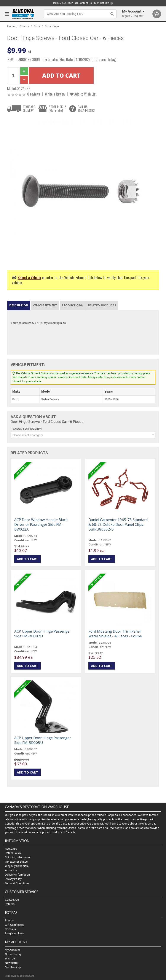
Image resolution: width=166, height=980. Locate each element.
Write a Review (55, 94)
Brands (9, 920)
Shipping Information (18, 857)
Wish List (11, 958)
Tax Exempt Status (16, 862)
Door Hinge (52, 26)
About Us (11, 870)
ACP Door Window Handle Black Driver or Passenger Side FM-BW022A (41, 524)
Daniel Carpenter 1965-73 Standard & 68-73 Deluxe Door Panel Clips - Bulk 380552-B (118, 524)
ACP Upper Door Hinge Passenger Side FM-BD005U (43, 740)
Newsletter (12, 963)
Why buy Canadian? (17, 866)
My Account (12, 950)
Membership (13, 967)
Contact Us (84, 3)
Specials (10, 929)
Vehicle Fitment (45, 305)
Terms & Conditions (17, 883)
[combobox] (83, 435)
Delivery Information (17, 875)
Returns (10, 904)
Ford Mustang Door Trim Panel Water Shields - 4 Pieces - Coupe (115, 634)
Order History (13, 954)
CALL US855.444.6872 (86, 109)
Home (11, 26)
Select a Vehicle (29, 277)
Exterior (24, 26)
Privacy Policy (13, 879)
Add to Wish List (83, 94)
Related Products (102, 305)
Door (37, 26)
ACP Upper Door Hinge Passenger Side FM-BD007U (43, 634)
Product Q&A (72, 305)
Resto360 (11, 849)
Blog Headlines (14, 933)
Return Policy (13, 853)
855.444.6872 (63, 3)
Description (19, 305)
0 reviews (34, 94)
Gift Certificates (15, 925)
